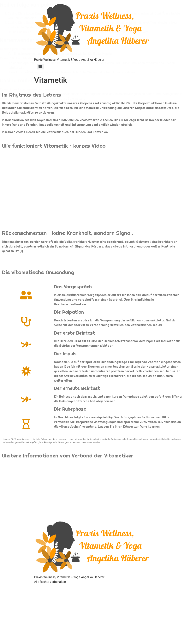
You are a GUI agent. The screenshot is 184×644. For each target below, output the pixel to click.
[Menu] (40, 67)
